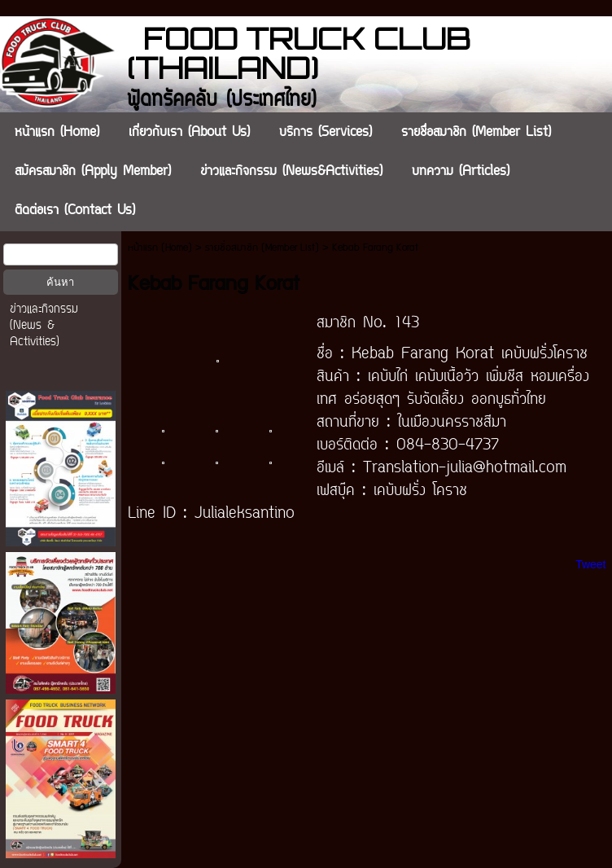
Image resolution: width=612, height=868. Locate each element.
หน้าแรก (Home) (160, 248)
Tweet (590, 564)
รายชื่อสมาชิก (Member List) (262, 248)
